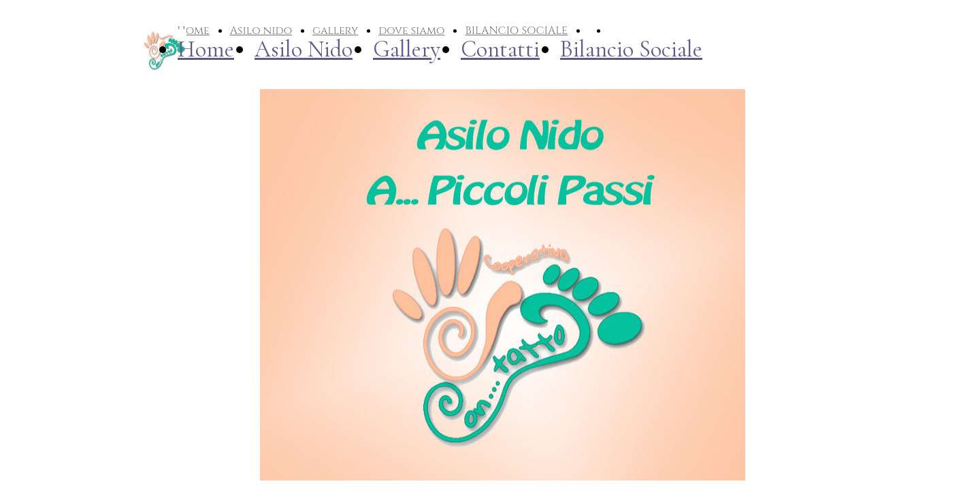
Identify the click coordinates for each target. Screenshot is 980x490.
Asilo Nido (304, 49)
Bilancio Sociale (631, 49)
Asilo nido (261, 31)
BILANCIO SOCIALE (516, 31)
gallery (335, 31)
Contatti (500, 49)
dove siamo (411, 31)
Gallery (407, 49)
